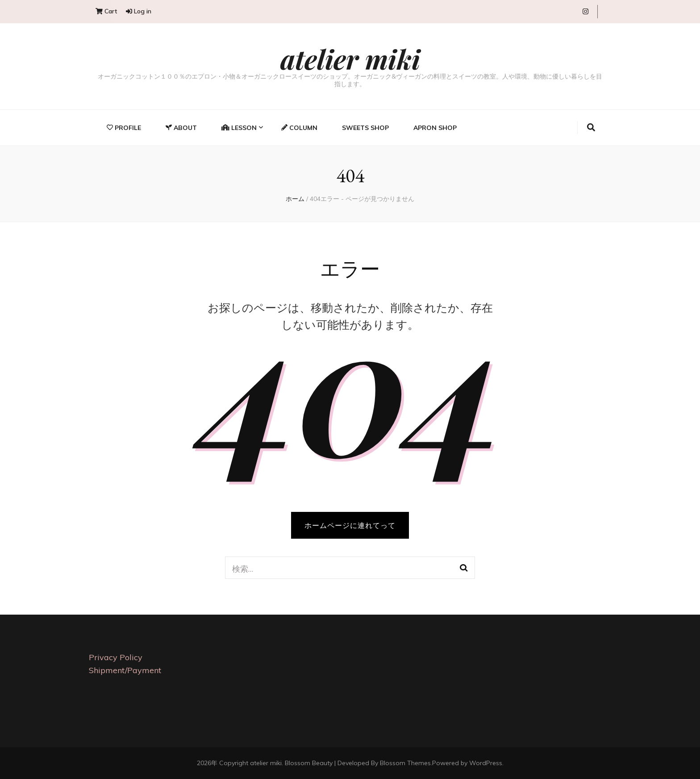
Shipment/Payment (125, 670)
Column (299, 128)
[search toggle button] (591, 128)
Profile (124, 128)
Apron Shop (435, 128)
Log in (139, 11)
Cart (106, 11)
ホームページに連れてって (350, 525)
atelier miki (350, 59)
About (181, 128)
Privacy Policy (116, 657)
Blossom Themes (405, 763)
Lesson (239, 128)
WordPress (486, 763)
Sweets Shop (365, 128)
